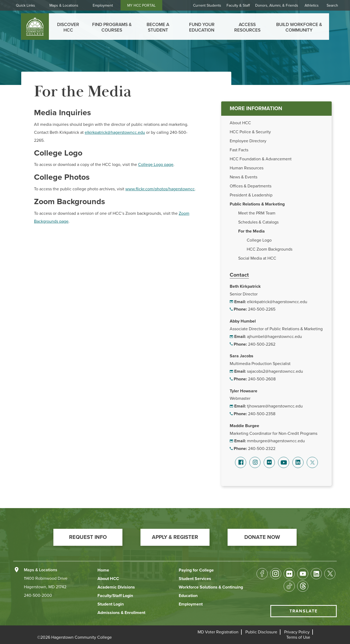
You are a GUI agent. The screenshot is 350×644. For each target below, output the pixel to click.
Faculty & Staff (238, 5)
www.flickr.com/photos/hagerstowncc (160, 189)
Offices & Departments (251, 186)
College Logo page (156, 165)
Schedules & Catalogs (258, 222)
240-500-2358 (262, 414)
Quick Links (25, 5)
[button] (88, 537)
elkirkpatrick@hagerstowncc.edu (277, 302)
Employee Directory (248, 141)
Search (332, 5)
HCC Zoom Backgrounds (270, 249)
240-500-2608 (262, 379)
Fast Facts (239, 150)
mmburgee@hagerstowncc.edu (276, 441)
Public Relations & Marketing (257, 204)
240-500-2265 (262, 309)
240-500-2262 (262, 344)
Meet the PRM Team (257, 213)
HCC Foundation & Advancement (261, 159)
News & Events (244, 177)
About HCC (240, 123)
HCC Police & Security (250, 132)
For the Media (251, 231)
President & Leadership (251, 195)
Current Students (207, 5)
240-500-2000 (38, 595)
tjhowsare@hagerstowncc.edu (275, 406)
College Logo (259, 240)
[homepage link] (35, 27)
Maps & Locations (64, 5)
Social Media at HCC (257, 258)
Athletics (312, 5)
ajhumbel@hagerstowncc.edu (274, 337)
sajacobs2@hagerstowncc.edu (275, 371)
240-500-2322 (262, 449)
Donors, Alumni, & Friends (277, 5)
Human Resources (247, 168)
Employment (103, 5)
